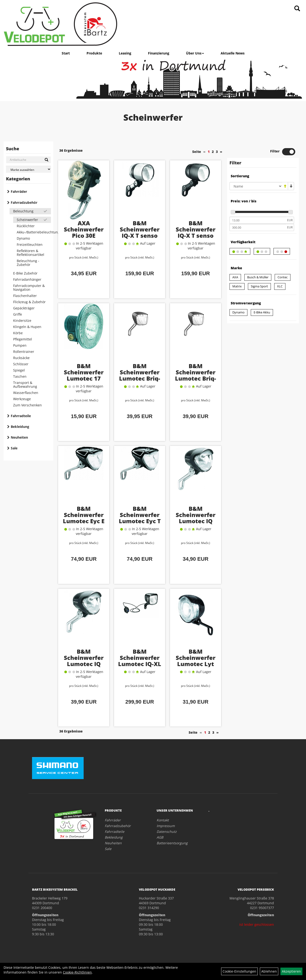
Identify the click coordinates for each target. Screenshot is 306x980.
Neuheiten (19, 437)
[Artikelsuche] (297, 9)
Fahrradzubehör (24, 202)
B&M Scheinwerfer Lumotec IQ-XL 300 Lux (140, 661)
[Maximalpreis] (258, 227)
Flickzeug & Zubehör (29, 302)
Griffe (18, 314)
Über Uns (195, 53)
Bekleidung (20, 427)
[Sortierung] (256, 186)
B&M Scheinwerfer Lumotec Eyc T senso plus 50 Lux (140, 521)
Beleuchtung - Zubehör (28, 263)
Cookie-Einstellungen (239, 971)
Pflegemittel (23, 339)
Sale (14, 448)
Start (66, 53)
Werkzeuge (22, 399)
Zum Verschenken (27, 405)
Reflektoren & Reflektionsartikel (30, 253)
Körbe (18, 333)
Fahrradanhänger (27, 279)
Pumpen (20, 345)
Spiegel (19, 370)
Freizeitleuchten (30, 245)
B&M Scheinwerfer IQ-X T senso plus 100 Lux (140, 232)
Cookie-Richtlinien (77, 972)
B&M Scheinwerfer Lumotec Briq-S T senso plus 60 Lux (196, 378)
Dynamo (23, 238)
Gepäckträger (24, 308)
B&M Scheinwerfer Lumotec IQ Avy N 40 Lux (196, 518)
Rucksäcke (21, 358)
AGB (160, 837)
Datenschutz (167, 832)
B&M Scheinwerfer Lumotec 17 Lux (84, 375)
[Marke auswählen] (28, 169)
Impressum (166, 826)
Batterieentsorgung (172, 843)
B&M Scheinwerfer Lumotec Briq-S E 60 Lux (140, 375)
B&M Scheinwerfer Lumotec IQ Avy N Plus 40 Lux (84, 664)
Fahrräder (19, 191)
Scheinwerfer (27, 220)
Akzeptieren (291, 971)
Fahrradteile (21, 416)
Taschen (20, 376)
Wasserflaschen (26, 393)
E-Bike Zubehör (25, 273)
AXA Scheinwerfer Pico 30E (84, 229)
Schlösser (21, 364)
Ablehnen (269, 971)
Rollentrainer (24, 352)
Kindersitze (22, 320)
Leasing (125, 53)
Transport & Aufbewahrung (25, 385)
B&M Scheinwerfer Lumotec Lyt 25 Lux (196, 661)
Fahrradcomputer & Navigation (29, 288)
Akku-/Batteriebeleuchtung (34, 232)
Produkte (94, 53)
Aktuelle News (233, 53)
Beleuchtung (23, 211)
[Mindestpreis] (258, 220)
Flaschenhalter (25, 296)
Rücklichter (26, 226)
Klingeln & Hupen (27, 327)
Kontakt (163, 820)
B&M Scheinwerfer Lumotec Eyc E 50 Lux (84, 518)
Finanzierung (159, 53)
